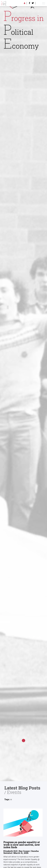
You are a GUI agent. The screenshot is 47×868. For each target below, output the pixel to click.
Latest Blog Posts (22, 788)
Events (14, 792)
